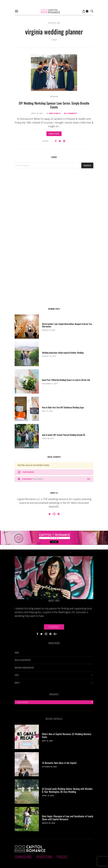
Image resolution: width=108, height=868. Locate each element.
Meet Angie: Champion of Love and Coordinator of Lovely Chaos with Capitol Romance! (68, 818)
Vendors (54, 96)
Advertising (44, 857)
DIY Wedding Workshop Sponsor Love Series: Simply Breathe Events (54, 105)
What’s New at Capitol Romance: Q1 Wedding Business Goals (67, 735)
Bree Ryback (55, 113)
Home (17, 653)
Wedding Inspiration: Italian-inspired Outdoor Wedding (63, 353)
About (17, 683)
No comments (70, 113)
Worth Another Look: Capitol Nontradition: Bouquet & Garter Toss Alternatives (67, 325)
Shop (17, 675)
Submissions (23, 857)
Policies (62, 857)
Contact (54, 627)
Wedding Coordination (24, 668)
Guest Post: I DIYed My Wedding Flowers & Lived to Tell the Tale (66, 380)
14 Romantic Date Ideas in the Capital (59, 763)
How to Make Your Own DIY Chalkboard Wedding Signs (63, 407)
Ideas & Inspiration (23, 660)
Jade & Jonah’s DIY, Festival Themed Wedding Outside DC (64, 435)
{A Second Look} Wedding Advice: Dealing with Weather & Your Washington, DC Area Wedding (67, 790)
